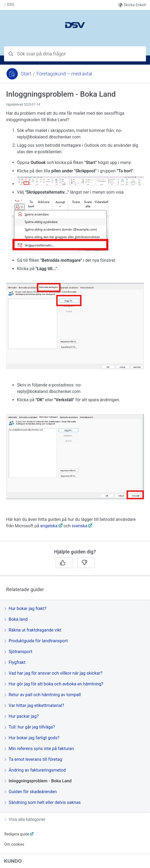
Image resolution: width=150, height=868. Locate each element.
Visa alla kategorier (25, 819)
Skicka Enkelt (132, 5)
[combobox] (75, 54)
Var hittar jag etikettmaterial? (34, 705)
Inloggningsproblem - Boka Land (38, 781)
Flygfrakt (15, 662)
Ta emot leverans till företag (33, 759)
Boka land (16, 619)
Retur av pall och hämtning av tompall (43, 695)
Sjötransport (18, 652)
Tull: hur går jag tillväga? (30, 727)
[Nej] (86, 563)
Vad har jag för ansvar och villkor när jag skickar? (53, 673)
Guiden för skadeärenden (31, 792)
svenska (79, 526)
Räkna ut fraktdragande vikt (33, 630)
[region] (75, 315)
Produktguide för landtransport (36, 641)
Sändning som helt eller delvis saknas (43, 802)
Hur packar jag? (21, 716)
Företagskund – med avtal (64, 74)
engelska (49, 526)
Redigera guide (17, 834)
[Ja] (64, 563)
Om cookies (14, 844)
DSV (9, 5)
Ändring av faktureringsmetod (35, 770)
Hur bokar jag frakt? (25, 609)
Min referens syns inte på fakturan (39, 749)
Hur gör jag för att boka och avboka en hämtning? (54, 684)
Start (26, 74)
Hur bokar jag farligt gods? (32, 738)
